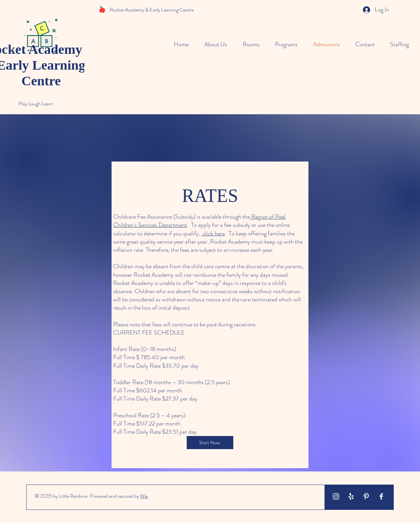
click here (213, 233)
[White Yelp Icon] (351, 496)
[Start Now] (210, 443)
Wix (144, 496)
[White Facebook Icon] (381, 496)
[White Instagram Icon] (336, 496)
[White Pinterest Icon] (366, 496)
